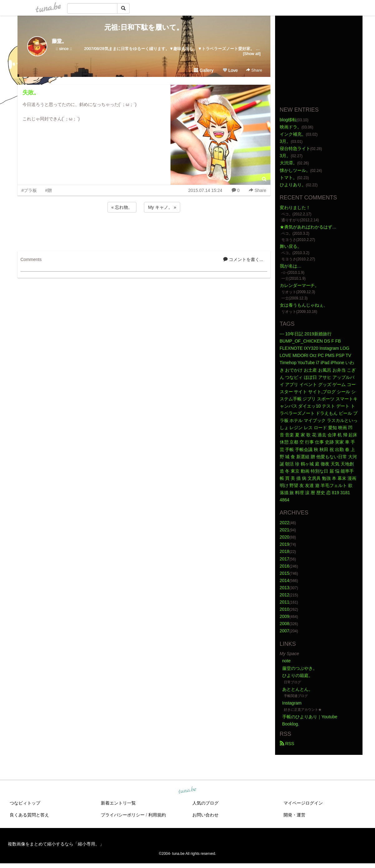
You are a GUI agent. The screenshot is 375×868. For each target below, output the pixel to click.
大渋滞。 (289, 163)
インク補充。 (293, 134)
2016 (285, 566)
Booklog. (291, 724)
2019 (285, 544)
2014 (285, 580)
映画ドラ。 (291, 127)
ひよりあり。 (293, 185)
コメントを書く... (243, 259)
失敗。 (31, 93)
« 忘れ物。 (122, 207)
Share (254, 70)
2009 (285, 616)
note (286, 661)
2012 (285, 595)
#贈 (48, 190)
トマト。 (289, 178)
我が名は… (291, 266)
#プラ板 (29, 190)
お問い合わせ (205, 815)
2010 (285, 609)
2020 (285, 537)
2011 (285, 602)
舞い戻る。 (291, 246)
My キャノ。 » (162, 207)
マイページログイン (303, 803)
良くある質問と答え (29, 815)
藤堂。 (59, 41)
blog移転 (288, 120)
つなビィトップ (25, 803)
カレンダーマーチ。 (299, 285)
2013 (285, 588)
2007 (285, 631)
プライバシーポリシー (123, 815)
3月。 (285, 141)
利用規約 (157, 815)
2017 (285, 559)
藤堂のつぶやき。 (300, 668)
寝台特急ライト (295, 148)
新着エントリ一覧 (118, 803)
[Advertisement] (144, 231)
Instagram (292, 703)
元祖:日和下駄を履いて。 (144, 27)
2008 (285, 624)
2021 (285, 530)
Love (230, 70)
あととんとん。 (298, 689)
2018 (285, 551)
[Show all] (252, 54)
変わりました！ (295, 208)
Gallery (204, 70)
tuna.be (187, 790)
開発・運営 (294, 815)
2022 (285, 523)
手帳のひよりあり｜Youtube (310, 717)
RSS (287, 744)
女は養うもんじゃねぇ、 (304, 305)
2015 (285, 573)
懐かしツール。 (295, 170)
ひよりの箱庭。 (298, 675)
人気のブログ (205, 803)
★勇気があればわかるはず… (308, 227)
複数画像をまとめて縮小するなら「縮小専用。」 (56, 844)
